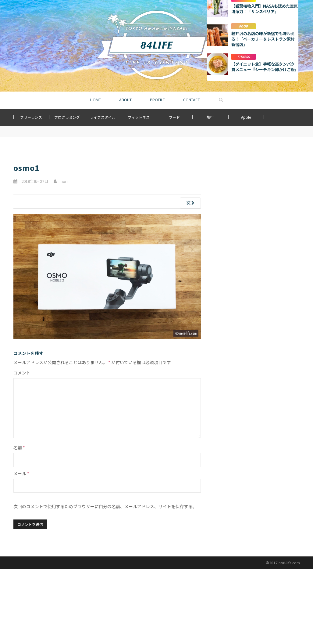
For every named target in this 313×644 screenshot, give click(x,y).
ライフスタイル (103, 117)
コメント (22, 373)
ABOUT (125, 100)
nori (64, 181)
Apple (246, 117)
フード (174, 117)
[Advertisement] (253, 193)
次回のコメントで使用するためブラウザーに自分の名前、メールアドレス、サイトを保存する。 (105, 506)
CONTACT (192, 100)
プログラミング (67, 117)
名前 (19, 447)
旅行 (210, 117)
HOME (96, 100)
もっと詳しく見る (253, 318)
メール (21, 473)
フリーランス (31, 117)
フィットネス (139, 117)
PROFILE (157, 100)
